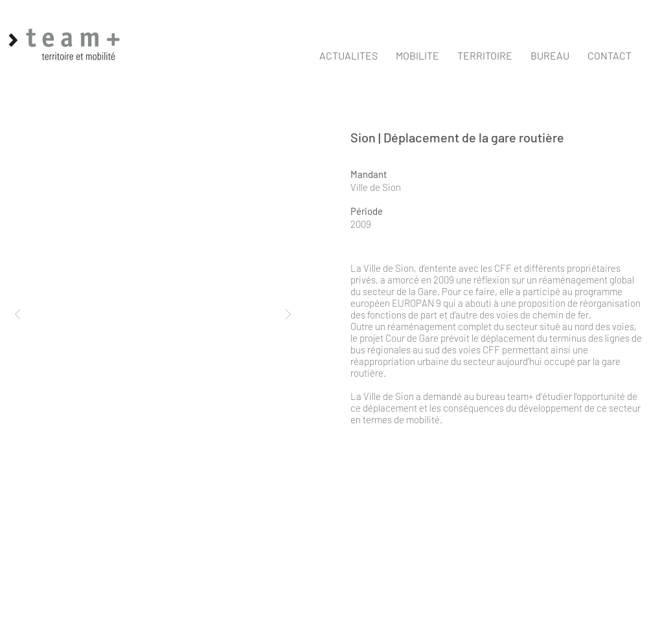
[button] (417, 56)
